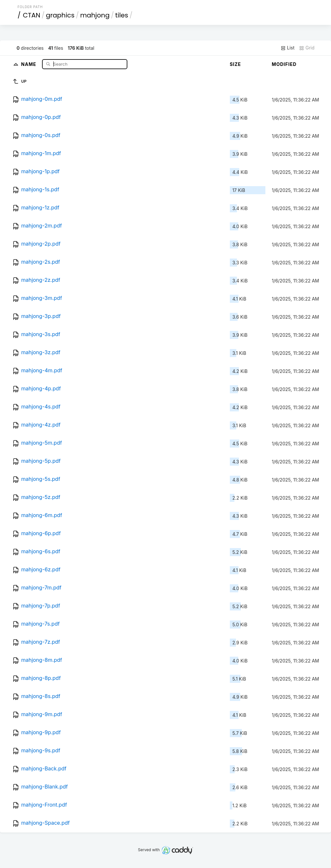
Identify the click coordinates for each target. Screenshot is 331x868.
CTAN (32, 15)
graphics (60, 15)
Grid (307, 48)
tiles (122, 15)
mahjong (95, 15)
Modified (284, 64)
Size (235, 64)
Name (29, 64)
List (288, 48)
